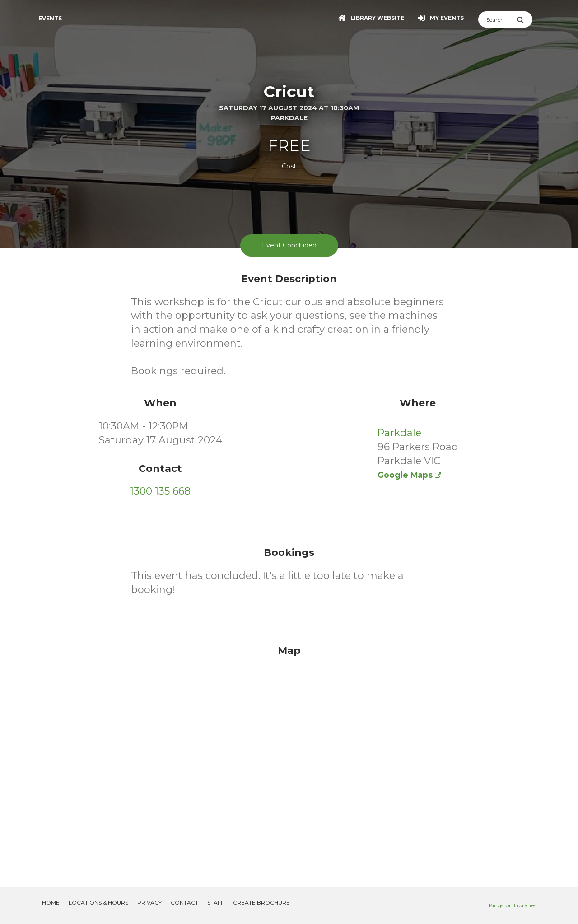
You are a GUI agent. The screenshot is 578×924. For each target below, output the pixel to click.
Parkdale (399, 433)
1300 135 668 (160, 491)
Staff (216, 903)
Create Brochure (261, 903)
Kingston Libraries (513, 905)
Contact (184, 903)
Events (50, 18)
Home (51, 903)
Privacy (149, 903)
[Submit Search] (524, 19)
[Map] (289, 755)
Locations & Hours (98, 903)
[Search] (497, 19)
